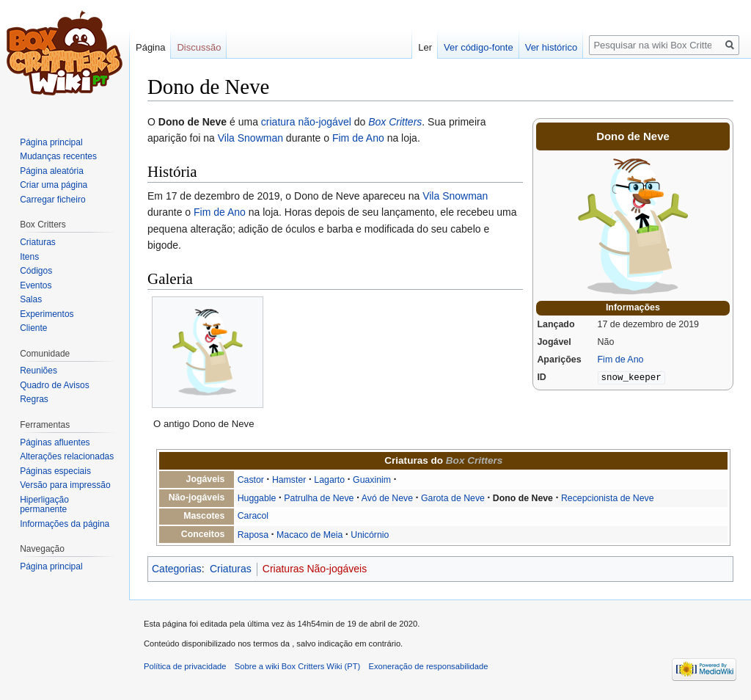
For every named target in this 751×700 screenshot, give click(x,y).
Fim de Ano (621, 360)
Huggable (257, 498)
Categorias (177, 569)
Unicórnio (370, 535)
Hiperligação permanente (44, 505)
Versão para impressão (65, 485)
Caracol (253, 516)
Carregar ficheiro (52, 200)
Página (150, 47)
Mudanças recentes (58, 156)
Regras (34, 399)
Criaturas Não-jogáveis (315, 569)
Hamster (289, 480)
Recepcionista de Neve (608, 498)
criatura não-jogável (306, 122)
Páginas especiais (55, 471)
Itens (29, 257)
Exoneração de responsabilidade (429, 666)
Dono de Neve (523, 498)
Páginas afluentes (55, 442)
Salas (31, 299)
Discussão (199, 47)
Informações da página (65, 524)
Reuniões (39, 371)
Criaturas (231, 569)
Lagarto (329, 480)
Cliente (33, 328)
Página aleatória (52, 171)
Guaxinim (372, 480)
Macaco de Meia (309, 535)
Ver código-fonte (479, 47)
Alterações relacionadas (67, 456)
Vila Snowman (250, 138)
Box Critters (395, 122)
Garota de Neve (453, 498)
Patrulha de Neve (319, 498)
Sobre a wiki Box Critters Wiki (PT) (298, 666)
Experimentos (47, 314)
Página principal (51, 142)
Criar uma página (54, 185)
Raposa (253, 535)
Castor (251, 480)
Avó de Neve (387, 498)
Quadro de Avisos (55, 385)
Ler (425, 47)
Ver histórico (552, 47)
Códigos (36, 271)
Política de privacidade (185, 666)
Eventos (36, 285)
